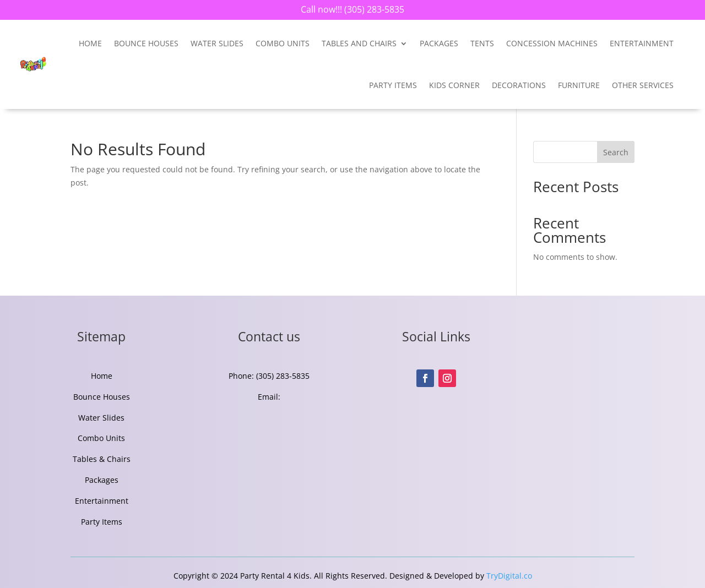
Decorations (519, 85)
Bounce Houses (146, 43)
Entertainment (102, 501)
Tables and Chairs (359, 43)
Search (616, 152)
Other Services (643, 85)
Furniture (579, 85)
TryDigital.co (509, 576)
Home (90, 43)
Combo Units (283, 43)
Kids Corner (454, 85)
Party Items (393, 85)
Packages (439, 43)
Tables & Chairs (102, 459)
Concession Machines (552, 43)
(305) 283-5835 (373, 9)
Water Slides (217, 43)
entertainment (642, 43)
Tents (482, 43)
